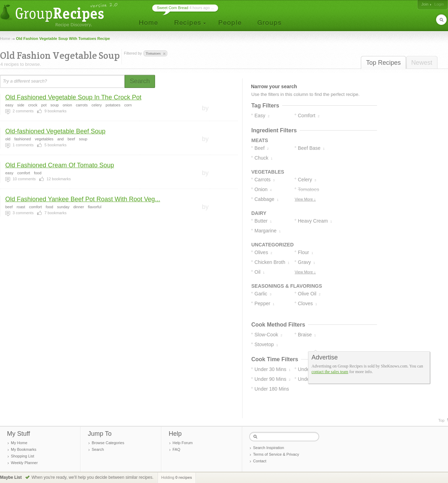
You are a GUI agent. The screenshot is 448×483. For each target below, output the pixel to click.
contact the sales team (330, 372)
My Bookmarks (24, 449)
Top (441, 420)
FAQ (176, 449)
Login (439, 4)
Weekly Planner (24, 463)
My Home (19, 443)
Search (98, 449)
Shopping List (23, 456)
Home (5, 38)
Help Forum (183, 443)
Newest (422, 63)
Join (425, 4)
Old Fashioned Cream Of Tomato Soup (60, 165)
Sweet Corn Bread (173, 8)
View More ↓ (305, 199)
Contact (260, 461)
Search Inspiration (269, 448)
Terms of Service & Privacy (276, 454)
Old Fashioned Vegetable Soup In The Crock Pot (73, 97)
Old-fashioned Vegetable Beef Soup (55, 131)
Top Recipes (383, 63)
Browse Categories (108, 443)
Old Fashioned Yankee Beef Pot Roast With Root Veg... (83, 199)
